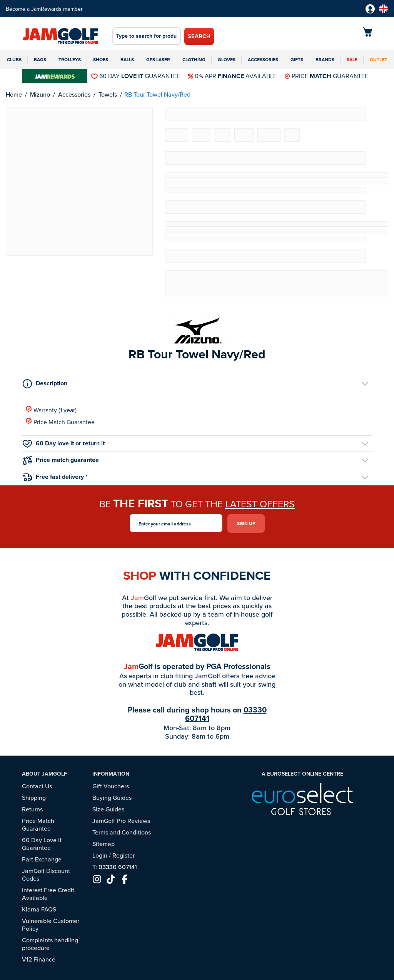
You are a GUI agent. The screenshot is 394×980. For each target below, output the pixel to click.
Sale (352, 59)
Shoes (101, 59)
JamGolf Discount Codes (46, 874)
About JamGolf (44, 773)
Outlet (378, 59)
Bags (40, 59)
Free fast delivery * (55, 477)
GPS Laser (158, 59)
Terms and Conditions (122, 831)
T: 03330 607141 (115, 866)
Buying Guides (112, 797)
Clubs (14, 59)
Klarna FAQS (39, 908)
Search (199, 36)
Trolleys (70, 59)
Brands (325, 59)
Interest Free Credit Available (48, 893)
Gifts (297, 59)
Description (45, 384)
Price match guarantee (61, 460)
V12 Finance (39, 958)
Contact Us (37, 785)
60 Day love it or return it (64, 443)
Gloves (227, 59)
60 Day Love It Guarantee (42, 843)
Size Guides (108, 808)
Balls (127, 59)
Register (124, 855)
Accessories (263, 59)
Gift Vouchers (111, 785)
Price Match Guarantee (60, 422)
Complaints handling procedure (50, 943)
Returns (32, 808)
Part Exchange (42, 858)
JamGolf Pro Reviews (121, 820)
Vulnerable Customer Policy (51, 924)
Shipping (34, 797)
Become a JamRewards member (44, 9)
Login (100, 855)
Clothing (194, 59)
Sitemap (104, 843)
